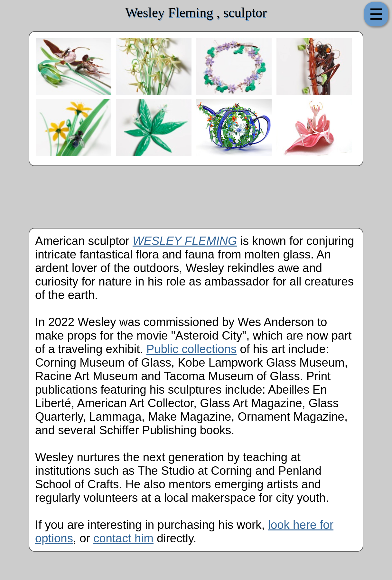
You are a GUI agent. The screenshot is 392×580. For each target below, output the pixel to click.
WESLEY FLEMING (185, 241)
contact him (123, 538)
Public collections (192, 349)
